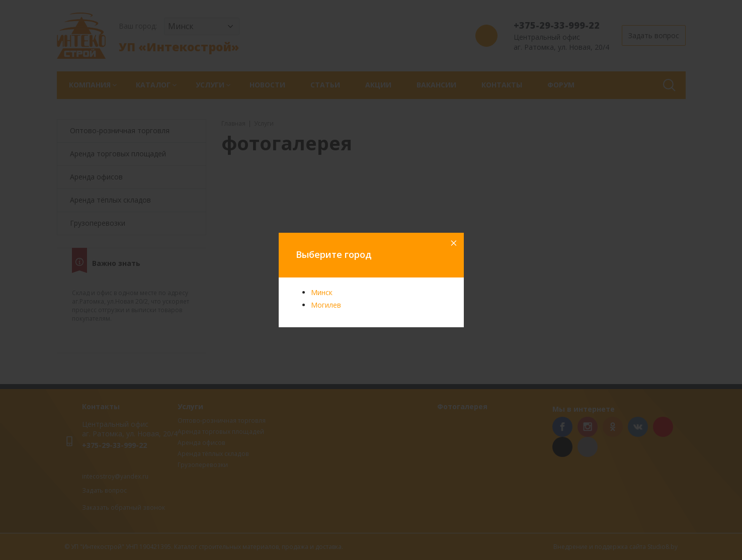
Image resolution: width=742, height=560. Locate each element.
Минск (322, 292)
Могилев (326, 305)
